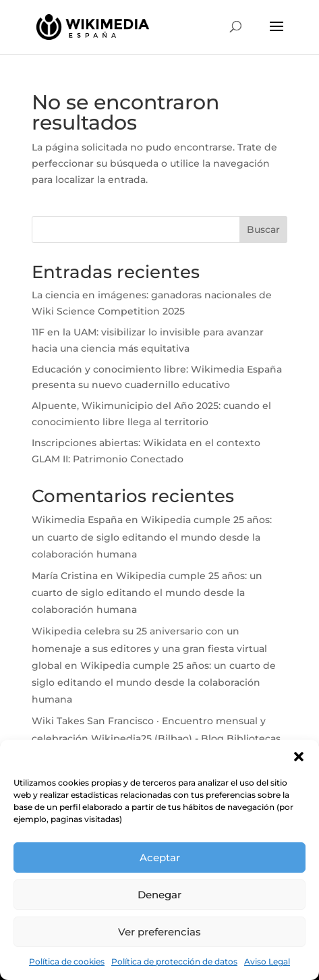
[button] (299, 757)
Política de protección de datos (174, 961)
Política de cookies (67, 961)
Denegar (159, 895)
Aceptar (160, 858)
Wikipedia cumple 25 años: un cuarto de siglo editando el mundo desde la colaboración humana (152, 537)
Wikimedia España (77, 520)
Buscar (263, 229)
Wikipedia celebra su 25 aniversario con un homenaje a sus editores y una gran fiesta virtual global (149, 648)
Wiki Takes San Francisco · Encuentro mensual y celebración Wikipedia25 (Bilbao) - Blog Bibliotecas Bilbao (156, 738)
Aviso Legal (267, 961)
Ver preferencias (159, 932)
